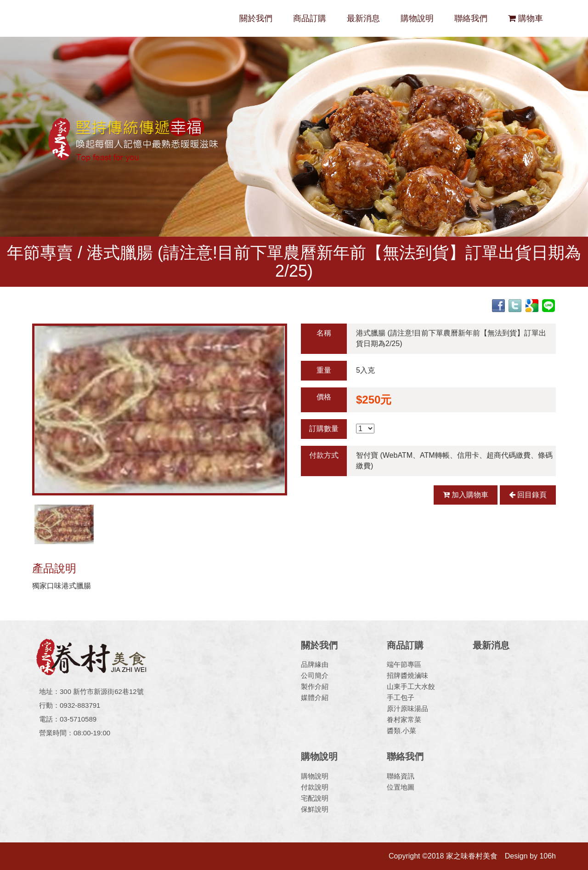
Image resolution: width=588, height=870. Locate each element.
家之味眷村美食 (96, 18)
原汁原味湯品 (407, 708)
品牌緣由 (315, 664)
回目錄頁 (528, 495)
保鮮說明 (315, 809)
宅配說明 (315, 798)
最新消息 (363, 18)
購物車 (526, 18)
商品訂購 (310, 18)
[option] (160, 409)
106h (548, 856)
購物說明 (417, 18)
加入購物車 (466, 495)
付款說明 (315, 787)
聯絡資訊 (401, 776)
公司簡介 (315, 675)
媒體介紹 (315, 697)
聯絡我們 (471, 18)
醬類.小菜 (401, 731)
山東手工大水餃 (411, 686)
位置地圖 (401, 787)
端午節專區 (404, 664)
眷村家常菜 (404, 719)
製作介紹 (315, 686)
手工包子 (401, 697)
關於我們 (256, 18)
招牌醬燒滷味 (407, 675)
